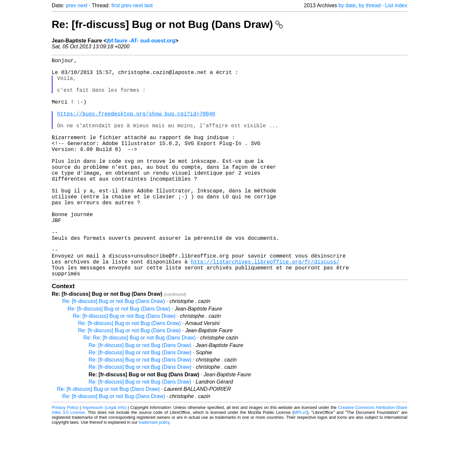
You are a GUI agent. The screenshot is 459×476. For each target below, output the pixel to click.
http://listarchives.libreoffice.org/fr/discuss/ (265, 308)
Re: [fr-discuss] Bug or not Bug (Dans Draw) (167, 24)
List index (396, 5)
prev (71, 5)
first (116, 5)
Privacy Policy (65, 456)
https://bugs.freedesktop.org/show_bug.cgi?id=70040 (136, 127)
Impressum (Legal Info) (104, 456)
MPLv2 (300, 461)
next (82, 5)
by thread (370, 5)
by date (347, 5)
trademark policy (154, 471)
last (149, 5)
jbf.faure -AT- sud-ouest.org (141, 41)
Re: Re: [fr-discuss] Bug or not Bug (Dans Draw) (139, 386)
